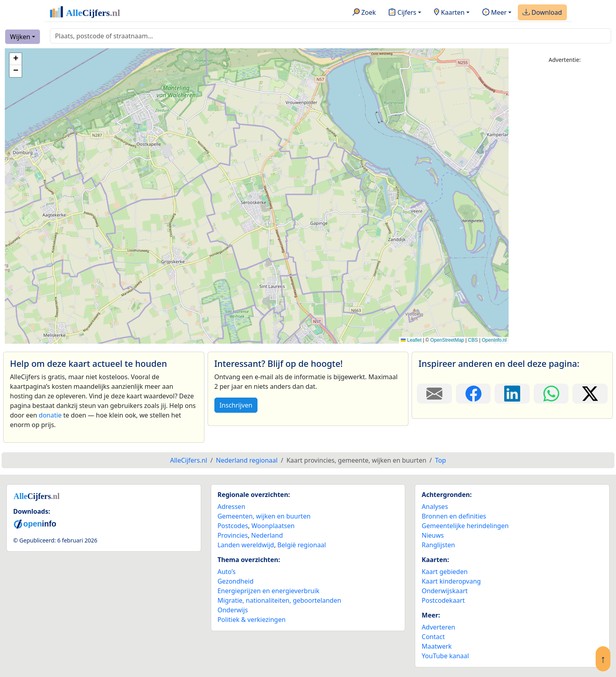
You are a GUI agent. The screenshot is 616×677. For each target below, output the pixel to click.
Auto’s (227, 572)
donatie (50, 415)
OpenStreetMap (447, 340)
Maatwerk (437, 646)
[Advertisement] (565, 190)
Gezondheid (236, 581)
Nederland (267, 535)
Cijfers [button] (402, 13)
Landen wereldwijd (246, 545)
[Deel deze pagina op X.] (590, 394)
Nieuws (433, 535)
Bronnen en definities (454, 516)
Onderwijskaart (445, 591)
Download (542, 13)
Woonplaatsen (273, 526)
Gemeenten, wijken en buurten (264, 516)
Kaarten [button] (449, 13)
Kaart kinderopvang (451, 581)
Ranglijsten (438, 545)
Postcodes (233, 526)
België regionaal (302, 545)
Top (441, 460)
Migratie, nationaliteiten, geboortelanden (279, 600)
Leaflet (411, 340)
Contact (433, 637)
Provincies (233, 535)
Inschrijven (236, 405)
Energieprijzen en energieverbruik (268, 591)
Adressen (232, 507)
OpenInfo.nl (494, 340)
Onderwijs (233, 610)
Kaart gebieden (445, 572)
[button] (16, 59)
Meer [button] (494, 13)
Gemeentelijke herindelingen (465, 526)
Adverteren (438, 627)
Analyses (435, 507)
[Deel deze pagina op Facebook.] (473, 394)
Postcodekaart (443, 600)
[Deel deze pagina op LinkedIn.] (512, 394)
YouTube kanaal (445, 656)
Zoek (364, 13)
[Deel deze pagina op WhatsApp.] (551, 394)
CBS (473, 340)
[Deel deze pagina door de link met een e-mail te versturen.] (434, 394)
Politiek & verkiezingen (252, 620)
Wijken (20, 37)
